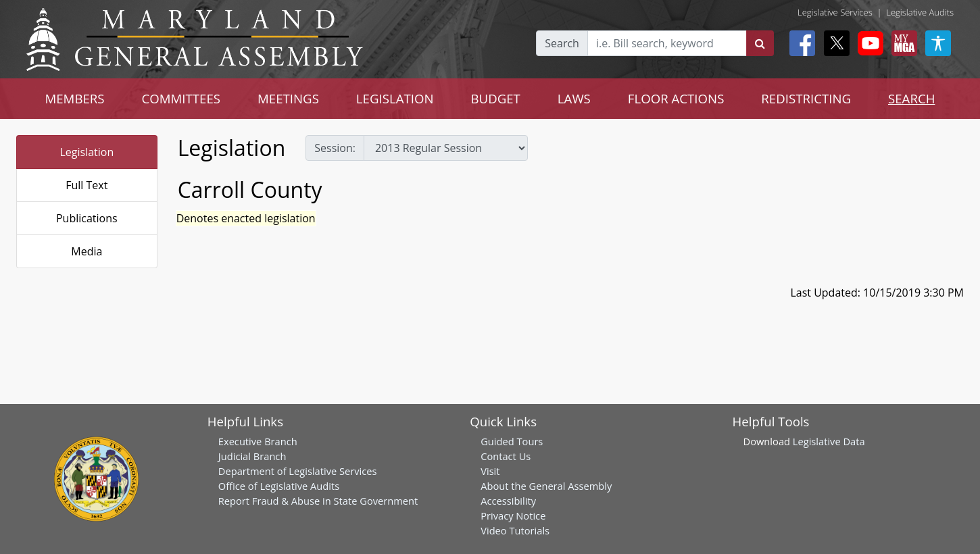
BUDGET (495, 98)
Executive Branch (258, 441)
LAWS (574, 98)
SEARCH (911, 98)
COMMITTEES (181, 98)
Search (562, 43)
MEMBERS (74, 98)
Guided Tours (512, 441)
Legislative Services (835, 12)
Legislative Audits (920, 12)
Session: (335, 148)
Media (87, 251)
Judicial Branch (252, 456)
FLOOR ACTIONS (676, 98)
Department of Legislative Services (298, 471)
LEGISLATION (395, 98)
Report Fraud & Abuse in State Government (318, 501)
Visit (490, 471)
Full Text (87, 185)
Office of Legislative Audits (279, 486)
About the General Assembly (546, 486)
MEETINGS (288, 98)
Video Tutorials (515, 530)
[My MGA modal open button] (902, 43)
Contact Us (506, 456)
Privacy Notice (513, 515)
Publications (87, 218)
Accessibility (508, 501)
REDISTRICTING (806, 98)
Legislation (87, 152)
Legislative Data (829, 441)
